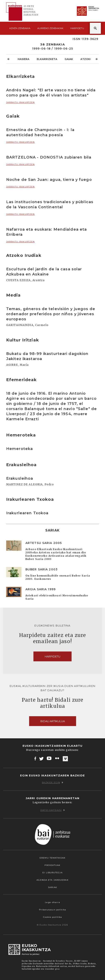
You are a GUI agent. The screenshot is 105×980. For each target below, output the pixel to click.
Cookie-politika (53, 917)
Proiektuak (52, 865)
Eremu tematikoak (52, 858)
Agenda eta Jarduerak (52, 880)
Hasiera (23, 59)
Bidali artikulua (53, 721)
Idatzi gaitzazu (52, 810)
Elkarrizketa (47, 59)
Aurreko (50, 28)
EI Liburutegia (52, 873)
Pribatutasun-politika (52, 910)
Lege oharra (52, 902)
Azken (20, 28)
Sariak (52, 887)
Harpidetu (77, 28)
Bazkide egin (52, 782)
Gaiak (69, 59)
